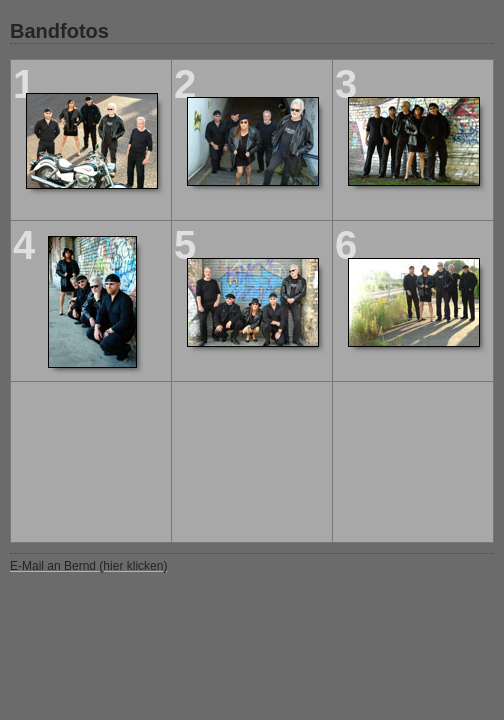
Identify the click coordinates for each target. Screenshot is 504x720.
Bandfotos (59, 31)
